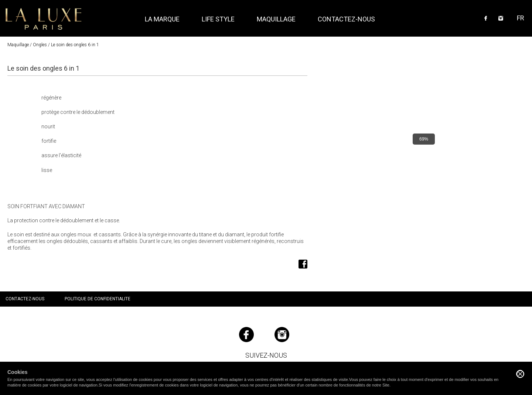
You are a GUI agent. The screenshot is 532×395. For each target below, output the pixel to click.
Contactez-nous (346, 19)
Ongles (40, 45)
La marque (162, 19)
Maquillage (18, 45)
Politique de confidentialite (98, 299)
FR (521, 18)
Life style (218, 19)
